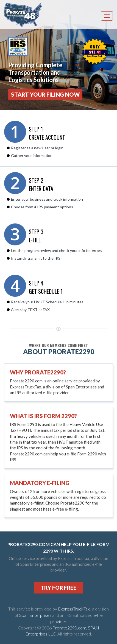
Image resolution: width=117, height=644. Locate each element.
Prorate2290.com (69, 628)
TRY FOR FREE (59, 588)
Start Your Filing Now (45, 94)
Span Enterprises (36, 615)
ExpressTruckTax (74, 609)
